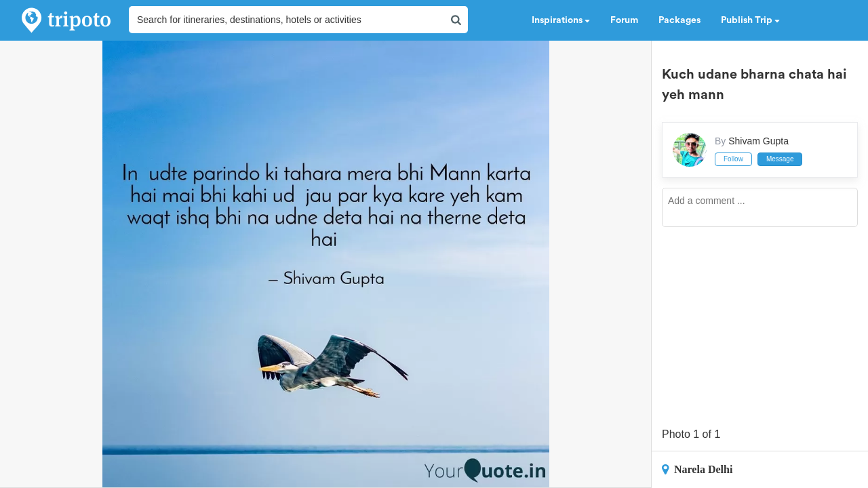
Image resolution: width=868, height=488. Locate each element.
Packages (679, 20)
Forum (624, 20)
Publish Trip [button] (750, 20)
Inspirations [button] (561, 20)
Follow (733, 159)
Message (780, 159)
